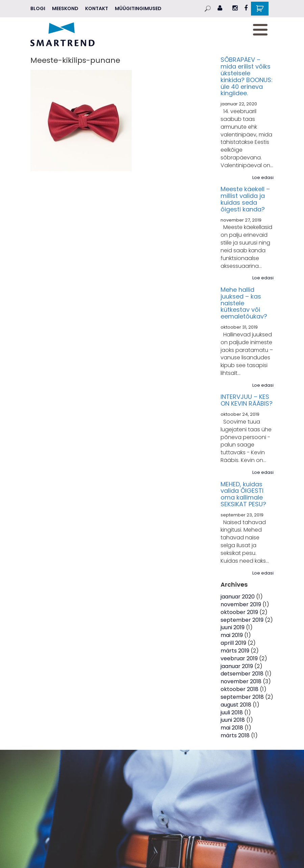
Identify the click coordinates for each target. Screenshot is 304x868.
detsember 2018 (242, 674)
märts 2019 (235, 651)
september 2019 (242, 620)
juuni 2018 (233, 720)
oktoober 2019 (239, 612)
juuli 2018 (232, 712)
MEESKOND (65, 8)
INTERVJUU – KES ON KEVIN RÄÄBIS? (247, 400)
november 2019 (241, 604)
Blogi (38, 8)
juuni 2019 (233, 627)
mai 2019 (232, 635)
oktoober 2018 (239, 689)
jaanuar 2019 (237, 666)
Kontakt (97, 8)
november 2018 (241, 681)
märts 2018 (235, 735)
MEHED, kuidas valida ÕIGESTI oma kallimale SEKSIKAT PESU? (243, 494)
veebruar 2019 (239, 658)
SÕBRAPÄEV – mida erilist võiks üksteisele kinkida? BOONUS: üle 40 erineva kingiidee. (247, 76)
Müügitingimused (138, 8)
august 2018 (236, 705)
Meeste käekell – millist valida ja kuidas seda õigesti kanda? (245, 199)
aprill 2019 (233, 643)
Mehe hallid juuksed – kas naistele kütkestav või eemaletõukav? (244, 303)
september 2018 (242, 697)
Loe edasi (263, 178)
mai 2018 (232, 728)
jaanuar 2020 (238, 597)
